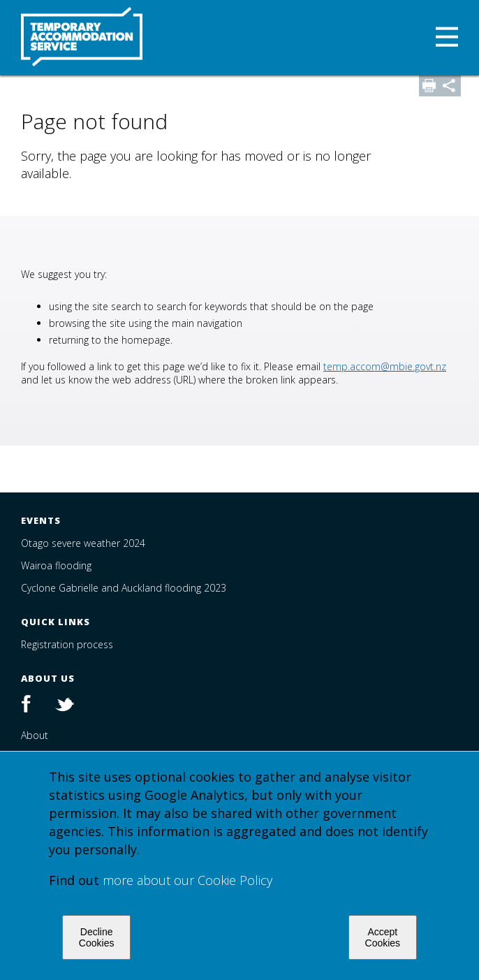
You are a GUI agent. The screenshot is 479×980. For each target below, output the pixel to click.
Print (429, 86)
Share (450, 86)
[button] (447, 38)
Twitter (61, 705)
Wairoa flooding (56, 565)
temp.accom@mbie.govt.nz (385, 366)
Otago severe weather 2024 (83, 543)
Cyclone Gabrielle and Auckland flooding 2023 (124, 588)
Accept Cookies (383, 937)
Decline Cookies (97, 937)
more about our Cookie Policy (187, 880)
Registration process (67, 644)
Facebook (34, 705)
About (35, 735)
